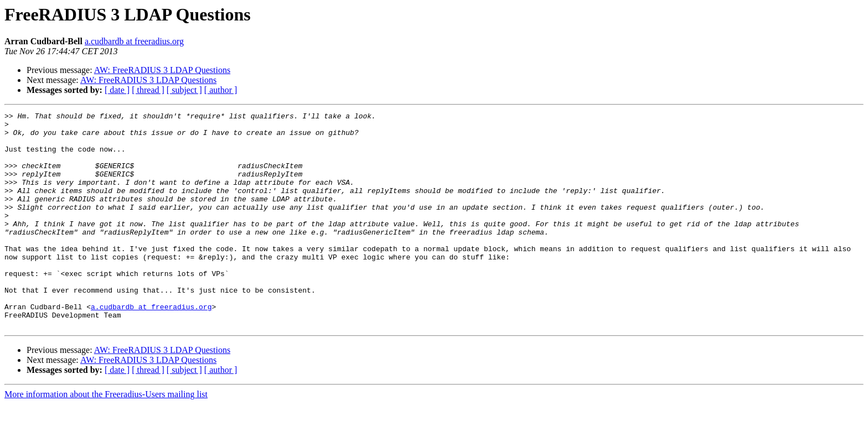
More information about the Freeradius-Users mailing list (106, 437)
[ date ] (117, 90)
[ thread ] (148, 90)
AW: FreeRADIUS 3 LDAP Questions (162, 70)
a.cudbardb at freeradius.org (134, 41)
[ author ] (221, 90)
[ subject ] (184, 90)
